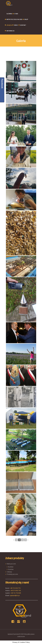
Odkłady (9, 572)
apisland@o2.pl (15, 596)
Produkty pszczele (12, 574)
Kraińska (11, 569)
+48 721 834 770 (15, 588)
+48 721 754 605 (16, 593)
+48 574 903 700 (16, 591)
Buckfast (11, 567)
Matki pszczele (11, 564)
